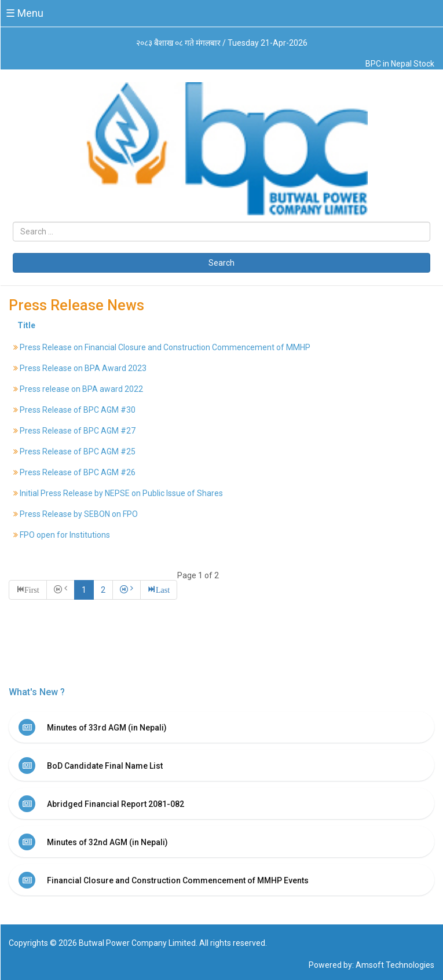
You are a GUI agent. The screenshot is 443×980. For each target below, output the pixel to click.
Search (222, 263)
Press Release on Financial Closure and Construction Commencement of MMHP (165, 347)
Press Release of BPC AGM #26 (78, 472)
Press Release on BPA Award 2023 (83, 368)
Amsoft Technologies (395, 965)
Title (26, 325)
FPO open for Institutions (65, 535)
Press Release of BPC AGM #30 (78, 410)
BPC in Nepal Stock (400, 64)
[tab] (222, 727)
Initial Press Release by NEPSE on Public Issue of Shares (121, 493)
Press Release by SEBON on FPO (79, 514)
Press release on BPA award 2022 (81, 389)
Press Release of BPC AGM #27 (78, 431)
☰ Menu (25, 13)
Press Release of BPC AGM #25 (78, 452)
